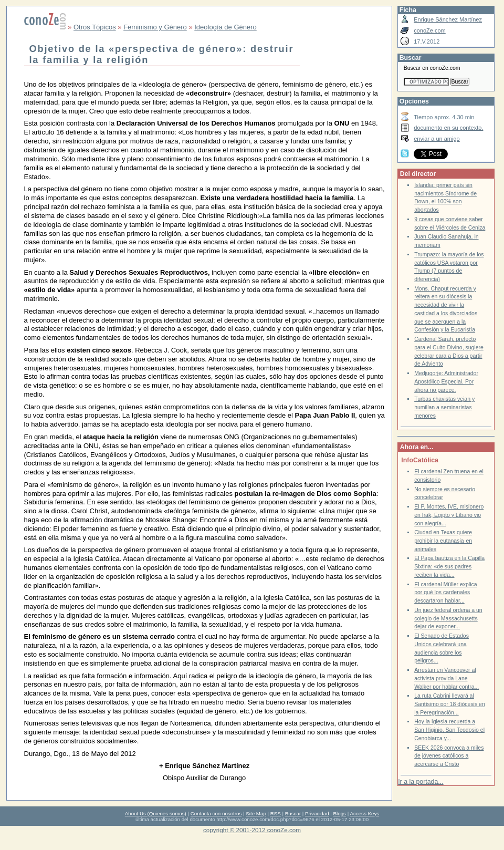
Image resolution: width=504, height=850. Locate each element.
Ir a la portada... (421, 782)
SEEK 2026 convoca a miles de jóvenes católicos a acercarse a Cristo (449, 756)
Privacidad (317, 813)
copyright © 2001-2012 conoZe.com (252, 830)
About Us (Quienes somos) (156, 813)
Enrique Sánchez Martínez (448, 19)
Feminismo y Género (155, 27)
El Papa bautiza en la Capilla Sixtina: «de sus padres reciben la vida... (449, 566)
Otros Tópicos (95, 27)
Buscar (293, 813)
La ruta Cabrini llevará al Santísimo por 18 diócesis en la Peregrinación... (450, 704)
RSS (276, 813)
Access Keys (364, 813)
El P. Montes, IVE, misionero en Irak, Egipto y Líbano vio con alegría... (449, 515)
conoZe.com (430, 30)
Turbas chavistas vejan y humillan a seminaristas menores (444, 407)
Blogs (340, 813)
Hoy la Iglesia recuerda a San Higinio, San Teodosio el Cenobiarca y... (449, 730)
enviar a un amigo (437, 139)
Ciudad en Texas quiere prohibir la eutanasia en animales (443, 541)
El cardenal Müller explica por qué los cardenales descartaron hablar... (445, 593)
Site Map (256, 813)
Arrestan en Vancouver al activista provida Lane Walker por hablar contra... (447, 678)
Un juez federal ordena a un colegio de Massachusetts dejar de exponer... (448, 618)
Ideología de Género (225, 27)
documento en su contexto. (448, 128)
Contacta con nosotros (216, 813)
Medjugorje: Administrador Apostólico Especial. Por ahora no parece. (446, 381)
